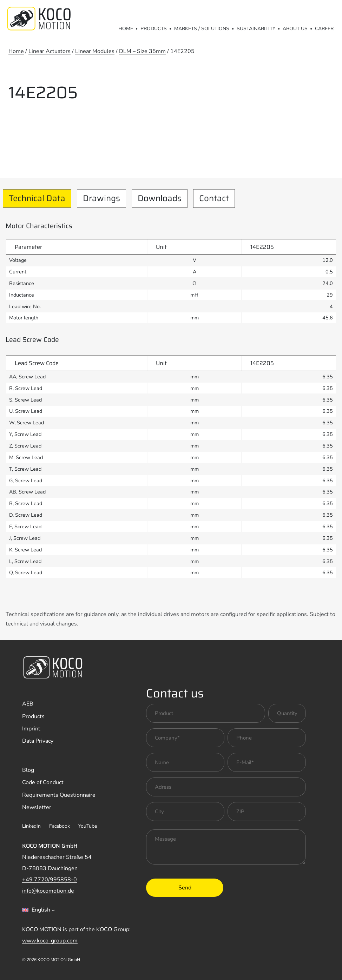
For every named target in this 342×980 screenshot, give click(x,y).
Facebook (60, 826)
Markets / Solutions (202, 29)
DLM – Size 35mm (142, 51)
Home (126, 29)
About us (295, 29)
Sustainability (256, 29)
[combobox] (39, 910)
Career (324, 29)
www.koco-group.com (50, 941)
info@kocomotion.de (48, 891)
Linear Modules (95, 51)
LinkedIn (31, 826)
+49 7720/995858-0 (50, 880)
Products (154, 29)
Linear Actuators (50, 51)
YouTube (88, 826)
